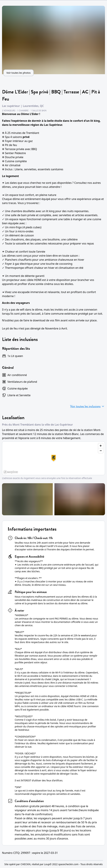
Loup (47, 864)
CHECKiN (26, 864)
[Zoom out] (101, 451)
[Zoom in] (101, 446)
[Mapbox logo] (11, 472)
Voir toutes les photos (19, 73)
